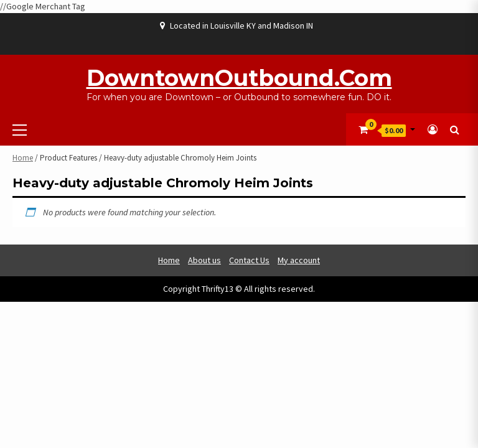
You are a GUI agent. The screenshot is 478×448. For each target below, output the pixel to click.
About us (204, 260)
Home (23, 158)
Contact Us (249, 260)
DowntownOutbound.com (239, 78)
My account (299, 260)
